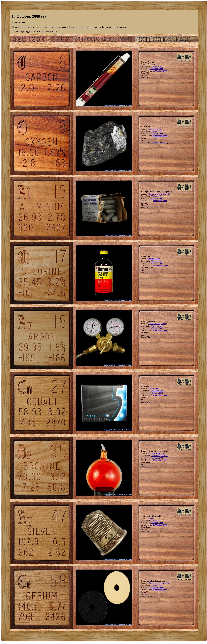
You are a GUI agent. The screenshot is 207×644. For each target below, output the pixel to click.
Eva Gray (151, 518)
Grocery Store (153, 388)
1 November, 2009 (160, 265)
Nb (156, 142)
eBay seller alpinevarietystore (159, 194)
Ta (164, 142)
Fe (153, 142)
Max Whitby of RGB (156, 453)
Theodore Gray (157, 66)
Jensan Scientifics (155, 129)
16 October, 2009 (156, 69)
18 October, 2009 (160, 136)
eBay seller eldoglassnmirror (159, 583)
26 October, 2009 (160, 71)
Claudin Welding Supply (157, 324)
